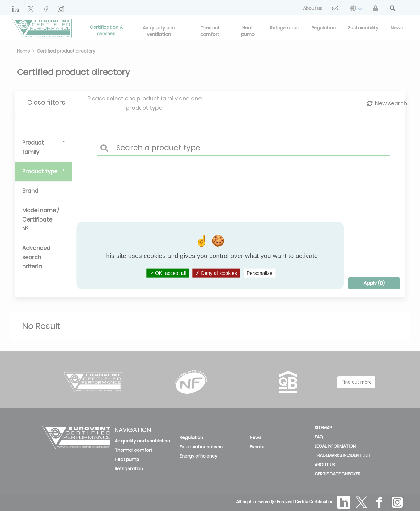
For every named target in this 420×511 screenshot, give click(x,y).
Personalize (260, 273)
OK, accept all (168, 273)
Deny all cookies (216, 273)
